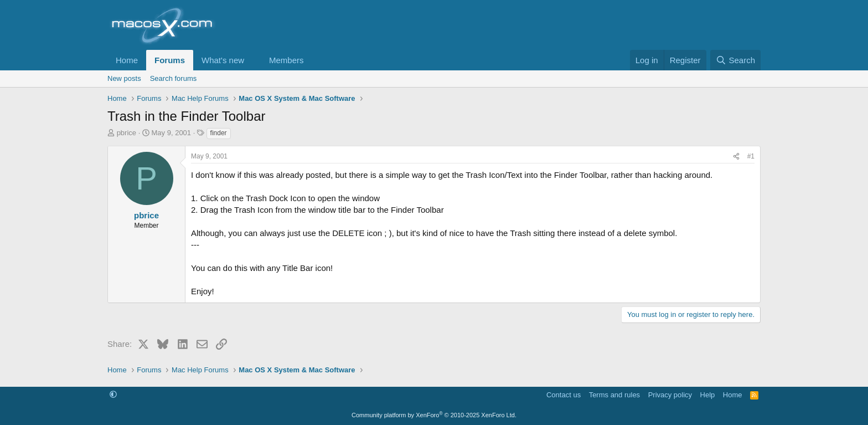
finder (219, 133)
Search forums (174, 78)
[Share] (736, 157)
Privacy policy (670, 395)
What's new (223, 60)
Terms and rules (614, 395)
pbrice (126, 133)
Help (708, 395)
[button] (253, 60)
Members (286, 60)
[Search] (735, 60)
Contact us (564, 395)
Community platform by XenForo (434, 415)
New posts (124, 78)
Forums (170, 60)
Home (127, 60)
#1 (751, 156)
